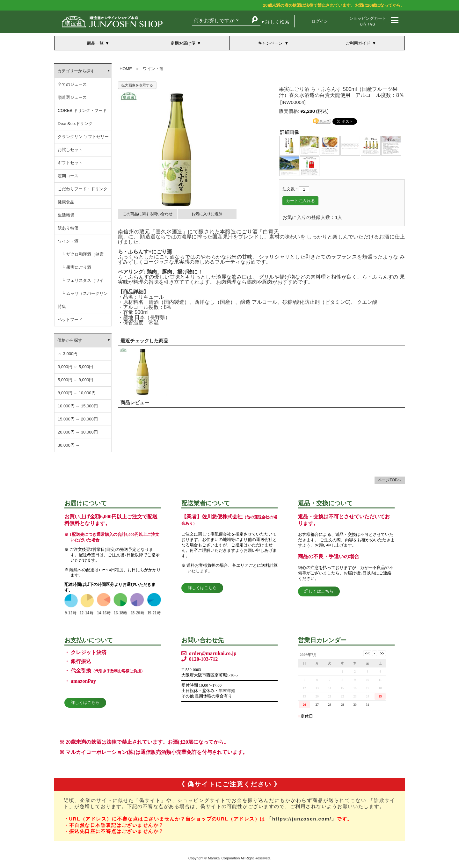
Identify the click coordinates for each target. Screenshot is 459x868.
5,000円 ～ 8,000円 (75, 380)
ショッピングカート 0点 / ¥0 (368, 21)
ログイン (320, 21)
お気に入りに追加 (207, 214)
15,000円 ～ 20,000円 (78, 419)
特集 (62, 306)
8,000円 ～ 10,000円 (77, 393)
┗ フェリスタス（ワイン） (82, 283)
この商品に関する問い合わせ (148, 214)
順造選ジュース (72, 97)
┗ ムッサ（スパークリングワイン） (84, 296)
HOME (126, 69)
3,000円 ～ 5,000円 (75, 367)
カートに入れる (300, 201)
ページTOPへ (390, 480)
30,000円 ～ (69, 445)
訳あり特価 (68, 228)
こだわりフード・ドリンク (83, 189)
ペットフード (70, 320)
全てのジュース (72, 84)
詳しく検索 (277, 22)
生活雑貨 (66, 215)
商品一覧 (95, 43)
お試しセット (70, 150)
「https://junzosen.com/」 (302, 819)
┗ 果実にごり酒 (76, 267)
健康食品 (66, 202)
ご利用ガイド (358, 43)
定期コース (68, 176)
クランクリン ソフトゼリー (83, 137)
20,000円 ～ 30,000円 (78, 432)
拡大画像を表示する (137, 85)
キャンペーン (270, 43)
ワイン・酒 (68, 241)
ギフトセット (70, 163)
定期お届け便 (183, 43)
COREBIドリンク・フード (82, 110)
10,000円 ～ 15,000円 (78, 406)
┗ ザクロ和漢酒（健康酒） (82, 256)
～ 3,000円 (68, 354)
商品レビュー (135, 402)
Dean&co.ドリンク (75, 124)
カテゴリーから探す (76, 71)
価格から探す (70, 340)
